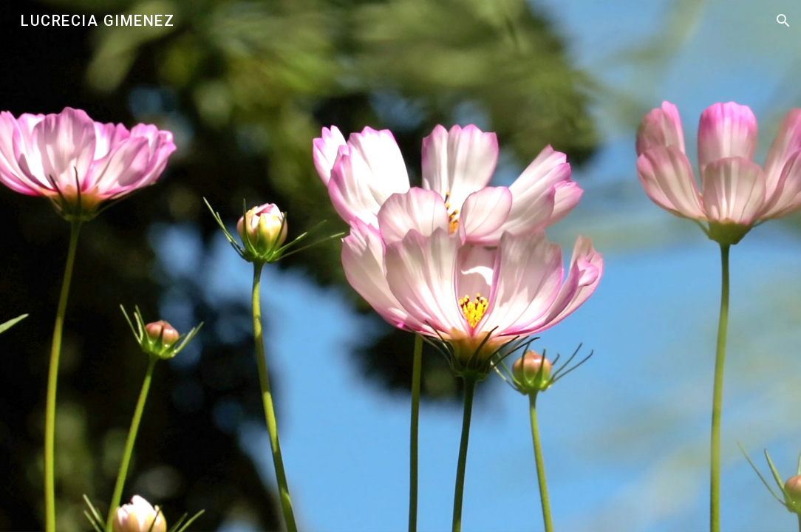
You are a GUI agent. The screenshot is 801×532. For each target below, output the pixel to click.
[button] (783, 21)
